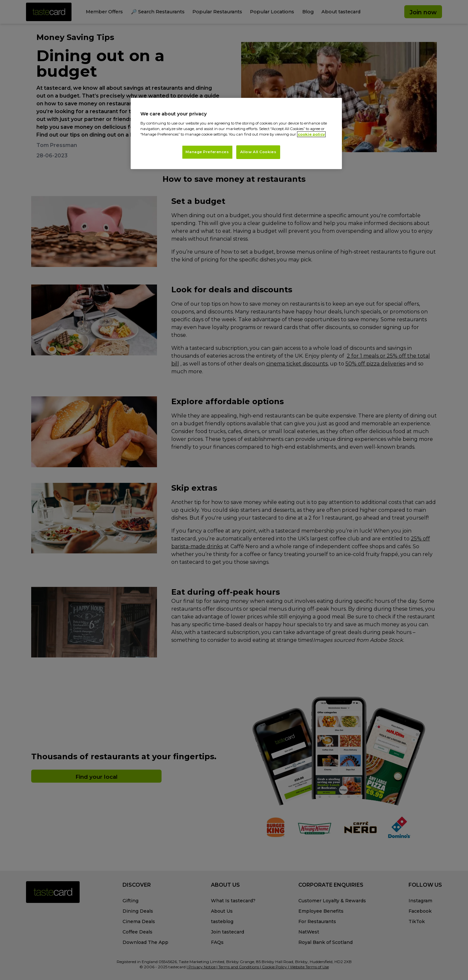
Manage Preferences (207, 152)
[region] (236, 133)
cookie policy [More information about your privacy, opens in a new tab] (311, 134)
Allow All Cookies (258, 152)
